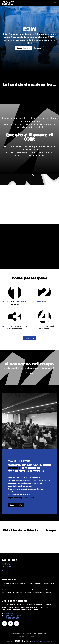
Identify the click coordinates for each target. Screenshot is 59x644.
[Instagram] (17, 624)
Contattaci (38, 48)
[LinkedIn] (4, 624)
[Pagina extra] (11, 624)
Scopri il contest (24, 48)
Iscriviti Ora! (29, 338)
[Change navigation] (55, 3)
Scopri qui (29, 373)
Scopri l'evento (16, 505)
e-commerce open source (42, 641)
